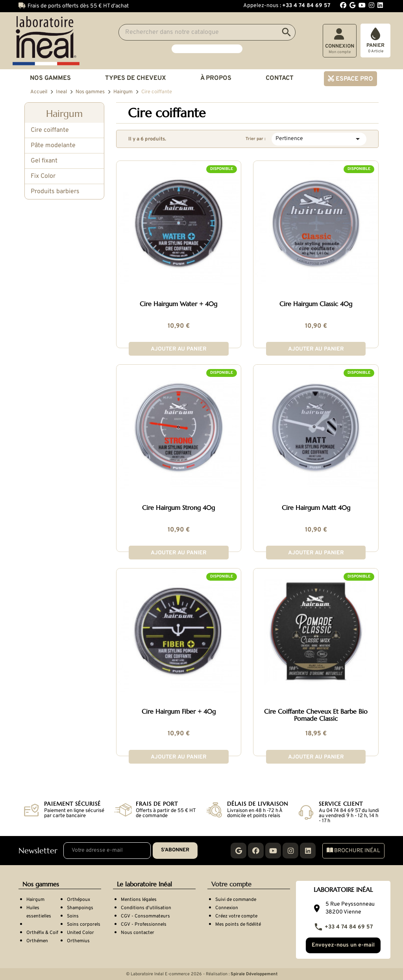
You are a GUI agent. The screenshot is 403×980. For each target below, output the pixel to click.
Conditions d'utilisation (146, 908)
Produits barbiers (55, 192)
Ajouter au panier (179, 349)
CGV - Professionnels (144, 925)
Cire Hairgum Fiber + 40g (179, 712)
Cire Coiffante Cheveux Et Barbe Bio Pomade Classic (316, 715)
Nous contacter (138, 933)
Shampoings (80, 908)
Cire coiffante (50, 130)
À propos (216, 78)
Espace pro (354, 79)
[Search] (207, 32)
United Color (80, 933)
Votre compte (231, 884)
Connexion (227, 908)
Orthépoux (79, 900)
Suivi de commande (236, 900)
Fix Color (43, 176)
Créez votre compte (236, 916)
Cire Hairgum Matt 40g (316, 508)
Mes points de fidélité (238, 925)
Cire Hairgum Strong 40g (178, 508)
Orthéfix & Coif (42, 933)
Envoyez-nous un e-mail (343, 945)
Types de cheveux (136, 78)
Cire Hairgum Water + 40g (178, 304)
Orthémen (37, 941)
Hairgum (64, 114)
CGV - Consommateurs (145, 916)
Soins (73, 916)
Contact (280, 78)
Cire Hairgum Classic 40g (316, 304)
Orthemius (78, 941)
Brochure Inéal (353, 851)
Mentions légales (139, 900)
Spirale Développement (254, 974)
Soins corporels (84, 925)
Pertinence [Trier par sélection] (319, 139)
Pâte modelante (53, 146)
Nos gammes (50, 78)
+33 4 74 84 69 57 (343, 927)
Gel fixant (44, 161)
